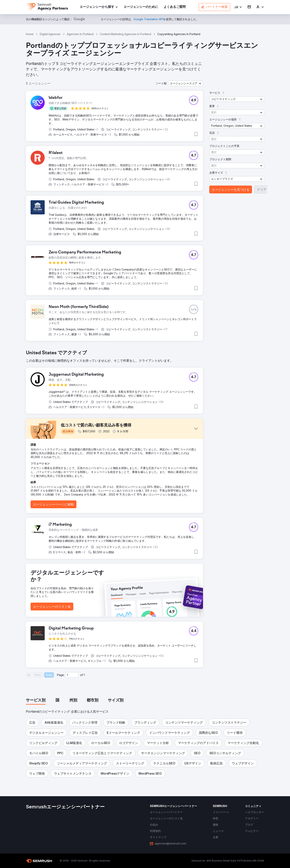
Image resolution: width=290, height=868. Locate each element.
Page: (61, 675)
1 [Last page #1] (84, 675)
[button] (238, 7)
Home (30, 34)
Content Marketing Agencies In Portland (125, 34)
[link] (141, 7)
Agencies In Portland (80, 34)
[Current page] (72, 675)
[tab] (36, 700)
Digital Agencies (50, 34)
